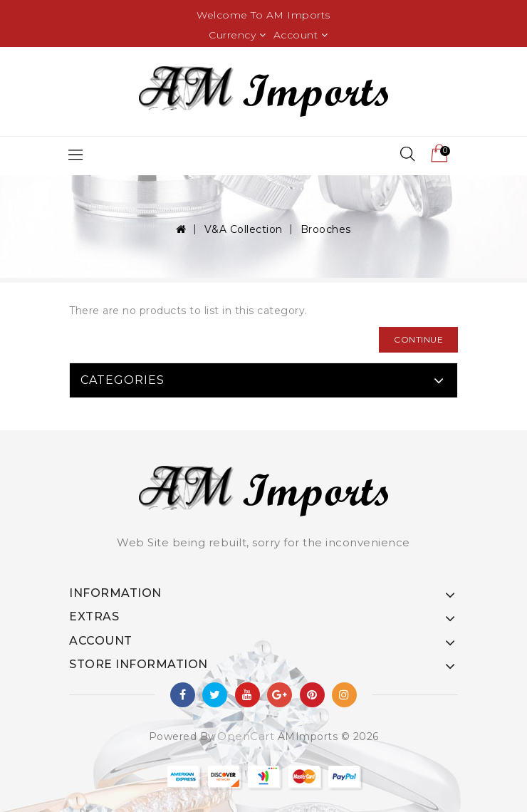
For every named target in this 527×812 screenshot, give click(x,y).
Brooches (326, 229)
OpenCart (246, 736)
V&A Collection (244, 229)
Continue (418, 339)
